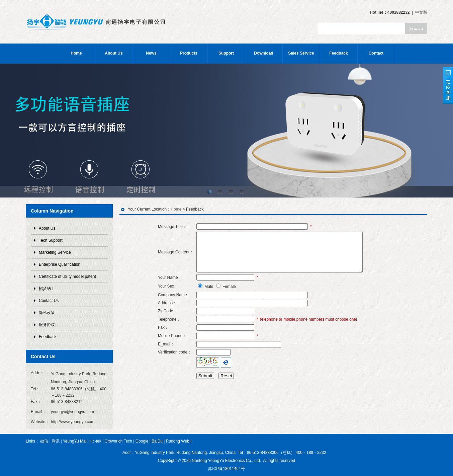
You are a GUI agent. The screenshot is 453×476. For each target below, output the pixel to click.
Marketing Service (55, 252)
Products (189, 53)
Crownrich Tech (118, 441)
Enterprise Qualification (60, 264)
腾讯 (56, 441)
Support (226, 53)
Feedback (338, 53)
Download (263, 53)
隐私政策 (47, 313)
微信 (44, 441)
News (151, 53)
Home (76, 53)
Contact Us (49, 301)
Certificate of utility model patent (67, 276)
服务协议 (47, 325)
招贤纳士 (47, 289)
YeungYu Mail (75, 441)
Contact (376, 53)
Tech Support (51, 240)
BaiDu (157, 441)
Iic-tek (96, 441)
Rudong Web (178, 441)
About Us (114, 53)
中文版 (421, 12)
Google (142, 441)
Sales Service (301, 53)
